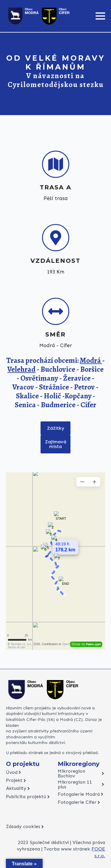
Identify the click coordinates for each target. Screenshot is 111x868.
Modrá (91, 360)
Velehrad (21, 369)
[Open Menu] (100, 16)
